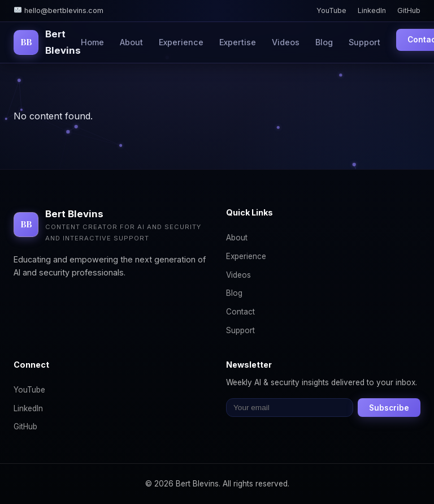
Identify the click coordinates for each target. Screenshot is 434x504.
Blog (324, 42)
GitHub (409, 10)
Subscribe (389, 408)
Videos (286, 42)
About (131, 42)
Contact (240, 312)
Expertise (238, 42)
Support (364, 42)
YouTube (331, 10)
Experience (181, 42)
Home (92, 42)
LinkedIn (372, 10)
